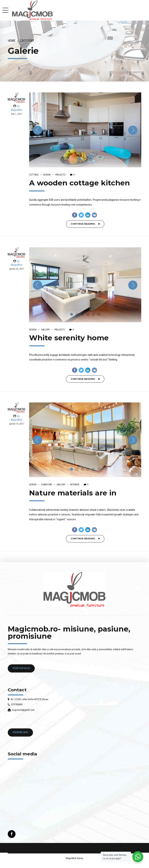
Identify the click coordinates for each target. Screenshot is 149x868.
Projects (60, 175)
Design (47, 175)
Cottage (34, 175)
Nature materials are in (73, 493)
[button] (38, 130)
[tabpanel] (85, 130)
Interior (75, 485)
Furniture (47, 485)
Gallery (45, 330)
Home (12, 41)
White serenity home (69, 338)
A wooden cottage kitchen (79, 183)
